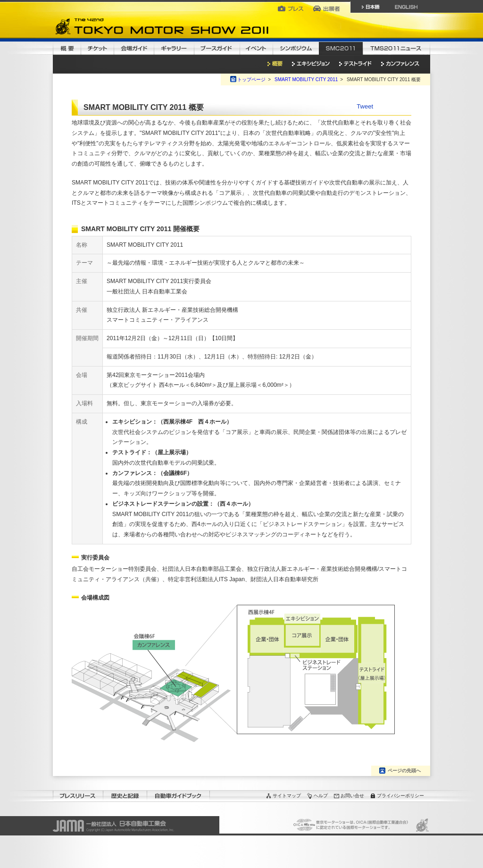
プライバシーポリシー (400, 796)
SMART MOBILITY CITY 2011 (306, 79)
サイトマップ (287, 796)
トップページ (251, 79)
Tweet (365, 106)
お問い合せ (352, 796)
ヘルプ (321, 796)
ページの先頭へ (404, 771)
